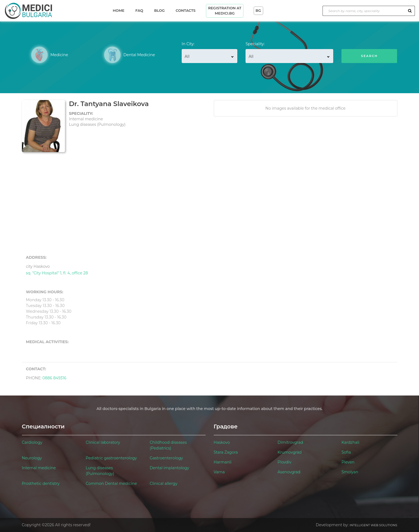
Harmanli (223, 462)
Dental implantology (169, 468)
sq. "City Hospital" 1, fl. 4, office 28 (57, 269)
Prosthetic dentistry (41, 483)
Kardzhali (350, 442)
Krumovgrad (290, 452)
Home (119, 10)
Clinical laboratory (103, 442)
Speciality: (255, 44)
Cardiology (32, 442)
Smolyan (350, 472)
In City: (188, 44)
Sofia (346, 452)
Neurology (32, 458)
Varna (219, 472)
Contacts (186, 10)
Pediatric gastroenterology (111, 458)
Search (370, 56)
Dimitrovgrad (290, 442)
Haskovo (222, 442)
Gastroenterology (166, 458)
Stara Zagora (226, 452)
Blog (159, 10)
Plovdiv (285, 462)
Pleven (348, 462)
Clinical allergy (163, 483)
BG (258, 10)
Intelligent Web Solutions (374, 525)
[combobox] (209, 56)
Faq (139, 10)
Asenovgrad (289, 472)
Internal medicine (39, 468)
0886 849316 (54, 378)
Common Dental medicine (111, 483)
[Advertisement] (210, 204)
